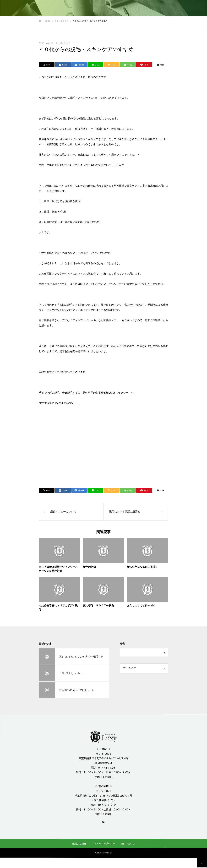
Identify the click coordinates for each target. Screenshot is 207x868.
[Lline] (95, 65)
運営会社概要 (79, 843)
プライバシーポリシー (103, 844)
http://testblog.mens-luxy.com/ (56, 403)
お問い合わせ (128, 844)
